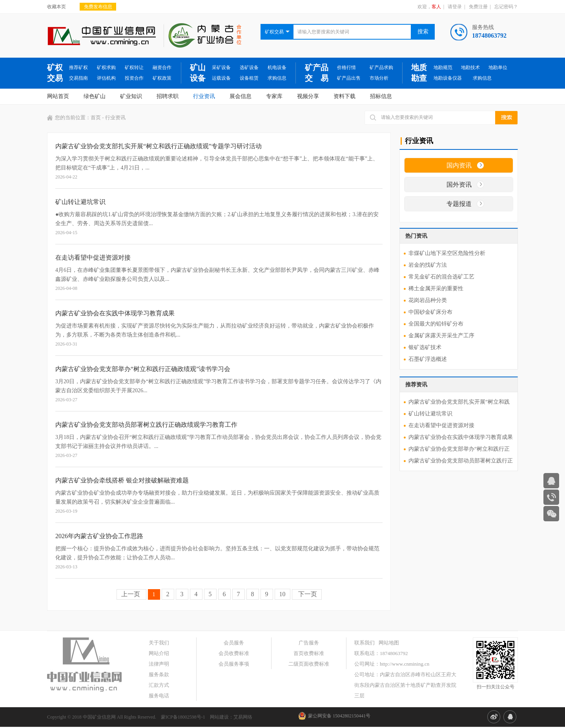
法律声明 (159, 664)
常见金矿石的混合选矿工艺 (441, 277)
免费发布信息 (98, 7)
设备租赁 (249, 78)
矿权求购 (106, 67)
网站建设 (219, 717)
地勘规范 (443, 67)
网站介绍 (159, 653)
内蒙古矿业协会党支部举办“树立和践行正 (459, 449)
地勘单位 (498, 67)
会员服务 (234, 643)
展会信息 (241, 96)
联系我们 (365, 643)
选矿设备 (249, 67)
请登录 (455, 7)
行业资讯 (204, 96)
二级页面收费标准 (309, 664)
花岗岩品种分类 (428, 300)
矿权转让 (134, 67)
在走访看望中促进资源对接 (441, 425)
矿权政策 (162, 78)
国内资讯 (459, 165)
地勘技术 (470, 67)
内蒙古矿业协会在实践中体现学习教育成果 (461, 437)
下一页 (307, 594)
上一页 (131, 594)
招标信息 (381, 96)
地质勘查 (419, 73)
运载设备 (221, 78)
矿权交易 (55, 73)
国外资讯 (459, 185)
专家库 (274, 96)
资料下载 (344, 96)
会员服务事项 (234, 664)
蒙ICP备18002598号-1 (183, 717)
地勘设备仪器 (448, 78)
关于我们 (159, 643)
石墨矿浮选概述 (428, 359)
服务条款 (159, 674)
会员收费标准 (234, 653)
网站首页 (58, 96)
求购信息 (277, 78)
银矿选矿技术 (425, 347)
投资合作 (134, 78)
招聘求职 (168, 96)
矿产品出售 (349, 78)
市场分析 (379, 78)
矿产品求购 (381, 67)
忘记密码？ (506, 7)
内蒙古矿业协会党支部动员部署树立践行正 (461, 461)
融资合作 (162, 67)
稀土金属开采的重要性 (436, 288)
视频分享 (308, 96)
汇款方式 (159, 685)
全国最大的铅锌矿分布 (436, 324)
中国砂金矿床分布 (430, 312)
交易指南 (78, 78)
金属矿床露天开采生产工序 (441, 336)
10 (282, 594)
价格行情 (346, 67)
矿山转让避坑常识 (430, 414)
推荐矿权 (78, 67)
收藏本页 (56, 7)
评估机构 (106, 78)
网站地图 (389, 643)
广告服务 (309, 643)
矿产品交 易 (317, 73)
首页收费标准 (309, 653)
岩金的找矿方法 (428, 265)
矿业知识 (131, 96)
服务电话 (159, 696)
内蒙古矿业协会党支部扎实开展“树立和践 (459, 402)
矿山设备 (198, 73)
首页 (96, 117)
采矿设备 (221, 67)
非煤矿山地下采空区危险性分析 (447, 253)
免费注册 (478, 7)
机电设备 (277, 67)
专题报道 (459, 204)
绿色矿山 (95, 96)
